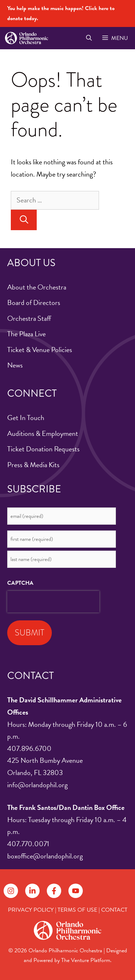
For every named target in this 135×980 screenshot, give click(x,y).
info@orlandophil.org (37, 785)
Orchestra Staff (29, 318)
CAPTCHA (20, 583)
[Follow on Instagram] (11, 891)
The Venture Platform (86, 960)
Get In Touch (26, 418)
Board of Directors (34, 302)
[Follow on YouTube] (76, 891)
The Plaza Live (26, 334)
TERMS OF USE (77, 910)
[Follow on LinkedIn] (32, 891)
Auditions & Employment (43, 433)
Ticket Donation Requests (43, 449)
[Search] (24, 220)
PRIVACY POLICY (31, 910)
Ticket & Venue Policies (40, 350)
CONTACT (114, 910)
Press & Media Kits (33, 465)
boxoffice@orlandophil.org (45, 856)
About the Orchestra (37, 287)
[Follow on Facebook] (54, 891)
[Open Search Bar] (89, 38)
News (15, 365)
